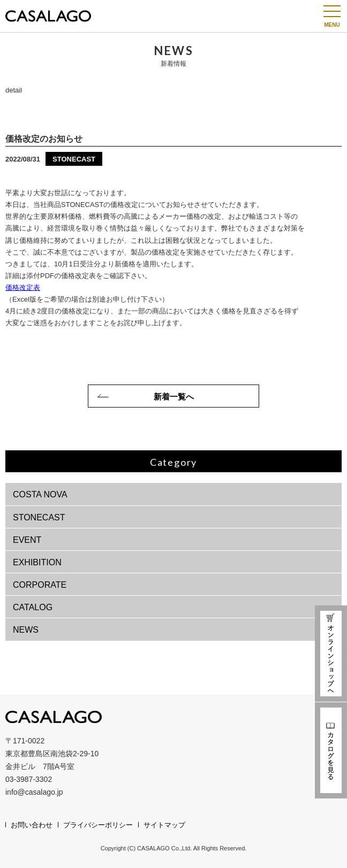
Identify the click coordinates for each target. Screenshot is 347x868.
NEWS (26, 630)
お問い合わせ (32, 825)
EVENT (27, 540)
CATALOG (33, 607)
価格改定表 (23, 287)
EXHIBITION (37, 562)
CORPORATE (40, 585)
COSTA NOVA (40, 494)
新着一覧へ (174, 397)
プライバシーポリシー (98, 825)
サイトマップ (164, 825)
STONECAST (39, 517)
